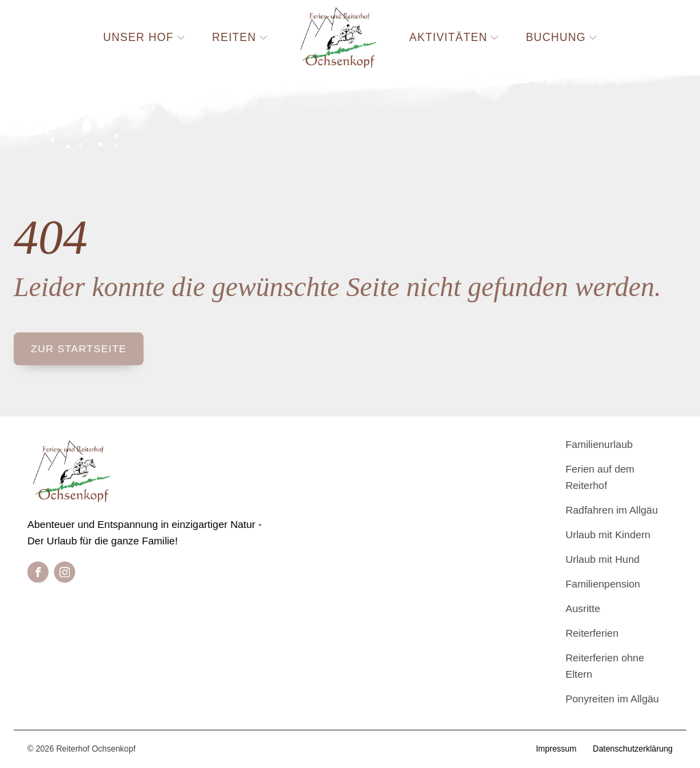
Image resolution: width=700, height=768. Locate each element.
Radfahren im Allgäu (611, 510)
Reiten (240, 37)
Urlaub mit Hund (602, 559)
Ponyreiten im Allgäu (612, 699)
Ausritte (583, 608)
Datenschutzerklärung (633, 749)
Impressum (556, 749)
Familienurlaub (599, 444)
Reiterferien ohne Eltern (605, 666)
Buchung (561, 37)
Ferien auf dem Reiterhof (600, 477)
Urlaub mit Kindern (608, 534)
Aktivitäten (454, 37)
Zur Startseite (79, 348)
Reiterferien (592, 633)
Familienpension (603, 584)
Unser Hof (144, 37)
